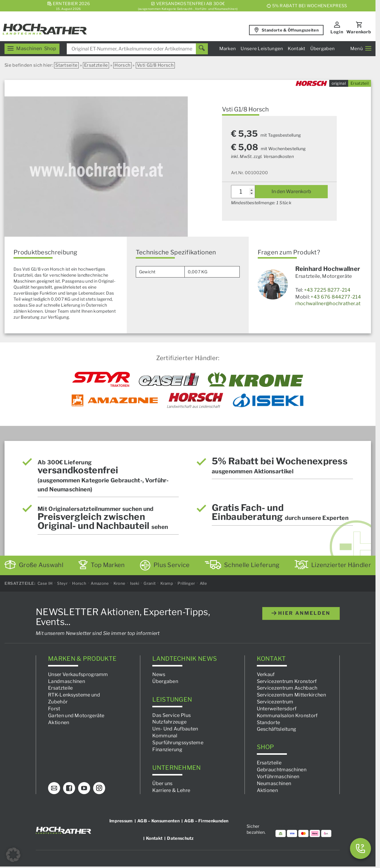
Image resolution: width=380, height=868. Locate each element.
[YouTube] (84, 788)
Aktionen (59, 722)
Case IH (45, 583)
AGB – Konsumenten (158, 820)
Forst (54, 708)
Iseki (135, 583)
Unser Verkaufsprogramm (78, 674)
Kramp (167, 583)
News (159, 674)
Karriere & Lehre (171, 790)
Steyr (62, 583)
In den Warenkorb (291, 191)
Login (337, 32)
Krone (120, 583)
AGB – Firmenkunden (206, 820)
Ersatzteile (96, 65)
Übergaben (323, 49)
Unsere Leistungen (262, 49)
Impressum (121, 820)
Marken (228, 49)
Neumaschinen (274, 783)
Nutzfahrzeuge (169, 722)
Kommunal (165, 736)
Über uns (162, 783)
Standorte (269, 722)
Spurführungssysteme (178, 742)
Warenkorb (359, 32)
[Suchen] (202, 49)
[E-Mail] (54, 788)
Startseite (66, 65)
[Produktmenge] (243, 192)
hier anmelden (301, 613)
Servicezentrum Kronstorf (287, 681)
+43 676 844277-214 (336, 297)
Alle (203, 583)
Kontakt (296, 49)
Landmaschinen (67, 681)
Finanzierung (167, 749)
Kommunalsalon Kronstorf (287, 715)
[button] (13, 855)
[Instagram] (99, 788)
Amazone (100, 583)
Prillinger (186, 583)
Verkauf (266, 674)
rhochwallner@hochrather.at (328, 303)
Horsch (122, 65)
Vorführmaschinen (278, 776)
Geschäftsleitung (277, 729)
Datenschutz (180, 838)
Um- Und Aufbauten (175, 729)
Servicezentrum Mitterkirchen (291, 695)
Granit (150, 583)
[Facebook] (69, 788)
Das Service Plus (172, 715)
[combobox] (137, 49)
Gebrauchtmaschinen (282, 770)
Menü (361, 49)
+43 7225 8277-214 (327, 290)
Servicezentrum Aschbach (287, 688)
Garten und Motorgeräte (76, 715)
